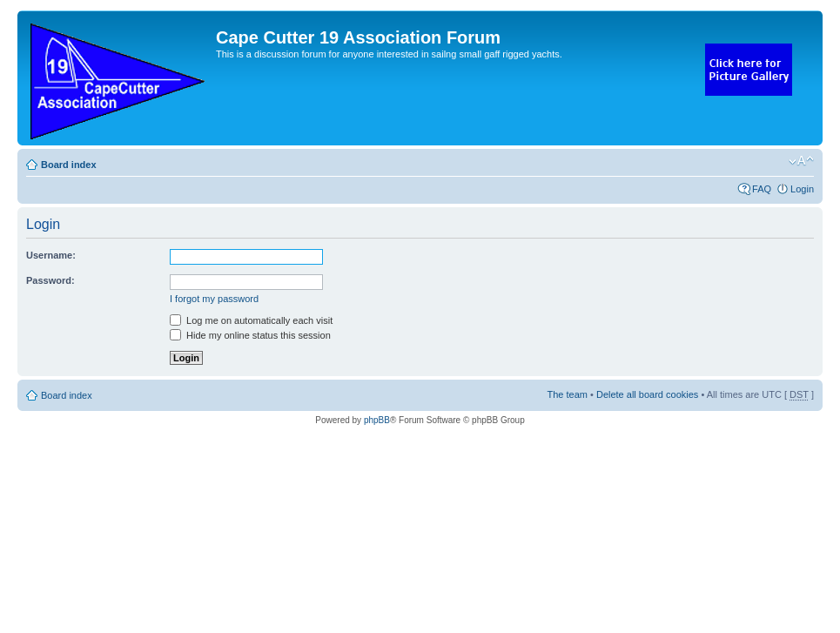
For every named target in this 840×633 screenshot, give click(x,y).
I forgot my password (214, 299)
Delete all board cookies (647, 394)
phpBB (377, 420)
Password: (50, 280)
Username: (51, 255)
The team (568, 394)
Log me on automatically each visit (251, 320)
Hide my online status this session (250, 335)
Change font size (801, 161)
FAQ (762, 189)
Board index (69, 165)
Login (802, 189)
